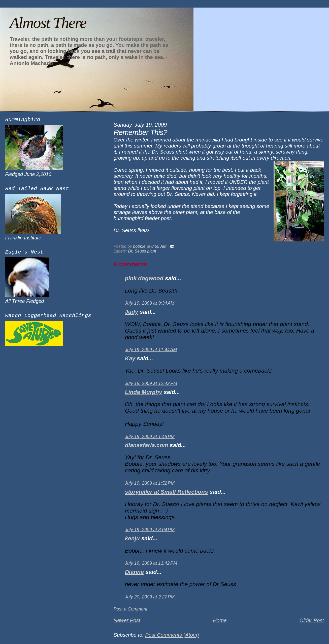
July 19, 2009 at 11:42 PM (151, 563)
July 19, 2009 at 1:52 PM (150, 483)
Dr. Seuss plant (142, 251)
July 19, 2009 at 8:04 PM (150, 530)
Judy (132, 312)
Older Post (311, 620)
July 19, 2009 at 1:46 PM (150, 437)
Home (220, 620)
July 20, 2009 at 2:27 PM (150, 597)
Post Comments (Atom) (172, 635)
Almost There (48, 23)
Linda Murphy (144, 392)
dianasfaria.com (147, 445)
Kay (130, 358)
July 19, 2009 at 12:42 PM (151, 383)
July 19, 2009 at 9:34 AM (150, 303)
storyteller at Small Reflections (167, 492)
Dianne (134, 572)
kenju (132, 538)
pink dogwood (144, 278)
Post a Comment (131, 609)
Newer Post (127, 620)
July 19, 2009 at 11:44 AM (151, 350)
